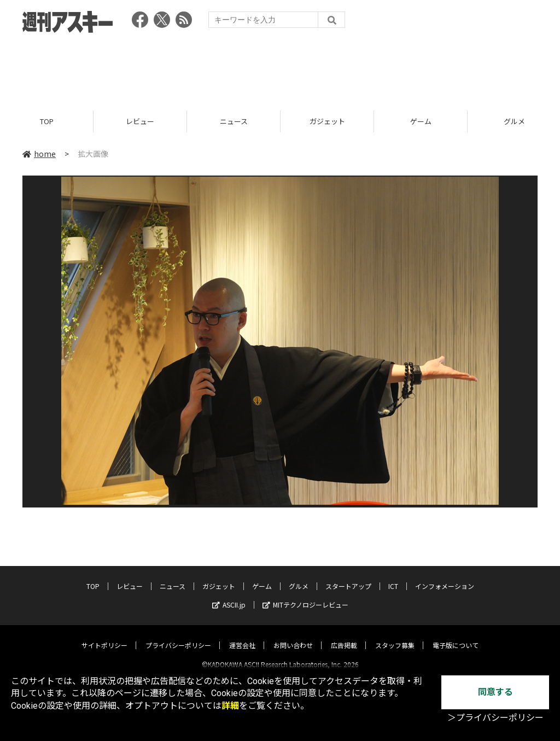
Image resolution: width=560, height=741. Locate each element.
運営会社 (242, 636)
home (39, 154)
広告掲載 (344, 636)
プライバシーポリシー (178, 636)
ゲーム (421, 122)
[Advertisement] (280, 68)
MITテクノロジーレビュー (305, 595)
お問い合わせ (293, 636)
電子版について (456, 636)
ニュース (234, 122)
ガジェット (327, 122)
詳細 (230, 706)
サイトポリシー (104, 636)
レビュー (140, 122)
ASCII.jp (229, 595)
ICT (393, 577)
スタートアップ (348, 577)
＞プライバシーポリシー (495, 718)
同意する (495, 692)
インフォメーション (445, 577)
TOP (47, 122)
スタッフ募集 (395, 636)
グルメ (299, 577)
